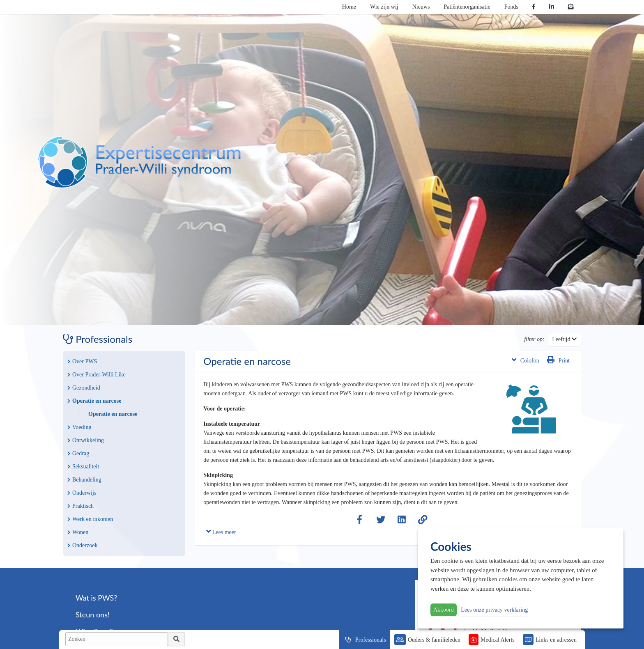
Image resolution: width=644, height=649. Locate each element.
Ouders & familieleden (434, 640)
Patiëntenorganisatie (467, 7)
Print (558, 360)
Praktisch (80, 506)
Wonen (78, 532)
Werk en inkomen (90, 519)
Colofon (526, 360)
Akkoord (444, 610)
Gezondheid (84, 388)
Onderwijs (82, 493)
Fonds (511, 7)
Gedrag (78, 453)
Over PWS (82, 361)
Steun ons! (93, 615)
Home (349, 7)
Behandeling (84, 480)
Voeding (79, 427)
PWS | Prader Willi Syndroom (139, 162)
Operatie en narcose (94, 401)
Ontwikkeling (86, 440)
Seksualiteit (83, 467)
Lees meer (221, 531)
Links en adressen (556, 640)
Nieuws (421, 7)
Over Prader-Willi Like (97, 375)
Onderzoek (82, 545)
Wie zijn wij (384, 7)
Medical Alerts (498, 640)
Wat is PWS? (96, 598)
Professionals (371, 640)
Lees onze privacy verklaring (494, 610)
